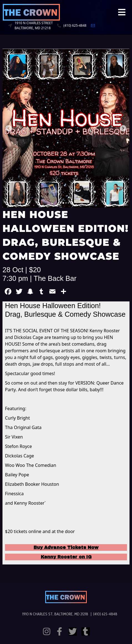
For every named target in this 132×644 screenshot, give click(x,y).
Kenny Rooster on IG (66, 557)
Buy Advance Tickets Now (66, 547)
